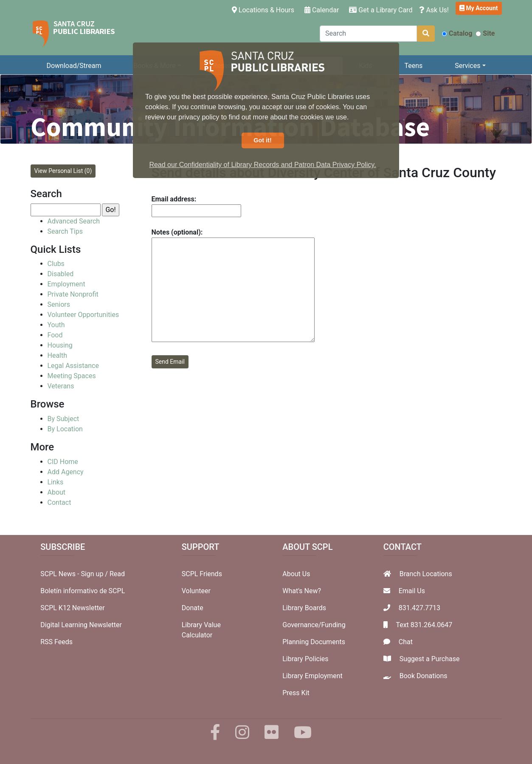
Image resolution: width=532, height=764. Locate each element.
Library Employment (312, 676)
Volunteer (196, 591)
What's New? (302, 591)
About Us (296, 574)
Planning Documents (314, 642)
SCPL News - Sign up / (75, 574)
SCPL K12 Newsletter (73, 608)
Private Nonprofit (73, 294)
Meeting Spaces (72, 376)
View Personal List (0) (63, 171)
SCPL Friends (202, 574)
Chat (406, 642)
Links (56, 482)
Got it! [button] (262, 140)
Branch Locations (426, 574)
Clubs (56, 264)
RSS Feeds (56, 642)
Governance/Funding (314, 625)
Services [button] (467, 66)
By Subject (63, 419)
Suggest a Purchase (430, 659)
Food (55, 335)
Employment (66, 284)
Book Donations (424, 676)
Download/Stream (74, 66)
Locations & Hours (265, 9)
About (57, 492)
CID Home (63, 462)
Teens (413, 66)
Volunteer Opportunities (83, 315)
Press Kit (296, 693)
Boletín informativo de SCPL (83, 591)
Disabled (61, 274)
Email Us (412, 591)
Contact (59, 502)
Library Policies (305, 659)
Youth (56, 325)
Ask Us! (434, 10)
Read (117, 574)
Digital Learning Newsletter (81, 625)
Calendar (322, 10)
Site (485, 33)
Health (58, 355)
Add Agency (66, 472)
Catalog (457, 33)
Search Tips (65, 231)
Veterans (61, 386)
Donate (193, 608)
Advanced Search (74, 221)
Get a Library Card (381, 10)
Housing (60, 345)
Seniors (59, 304)
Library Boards (304, 608)
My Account (479, 8)
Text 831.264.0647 (424, 625)
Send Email (170, 362)
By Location (65, 429)
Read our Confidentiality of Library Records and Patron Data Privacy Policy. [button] (262, 165)
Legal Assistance (73, 366)
